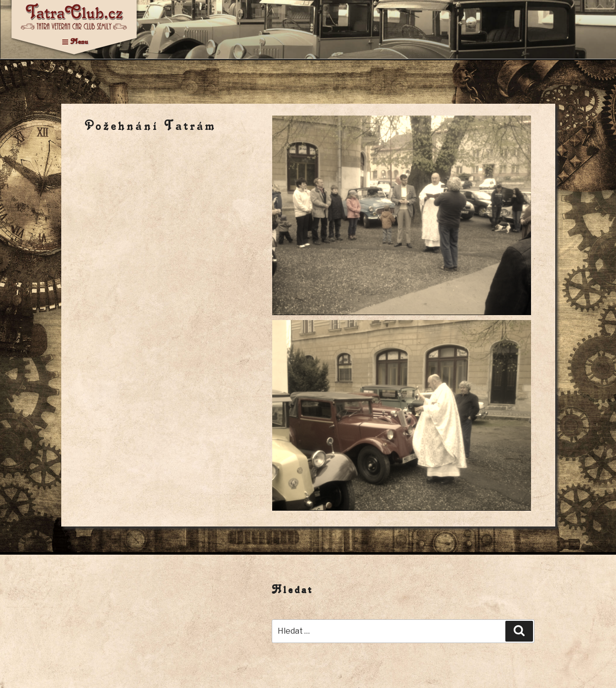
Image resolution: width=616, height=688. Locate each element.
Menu (75, 41)
